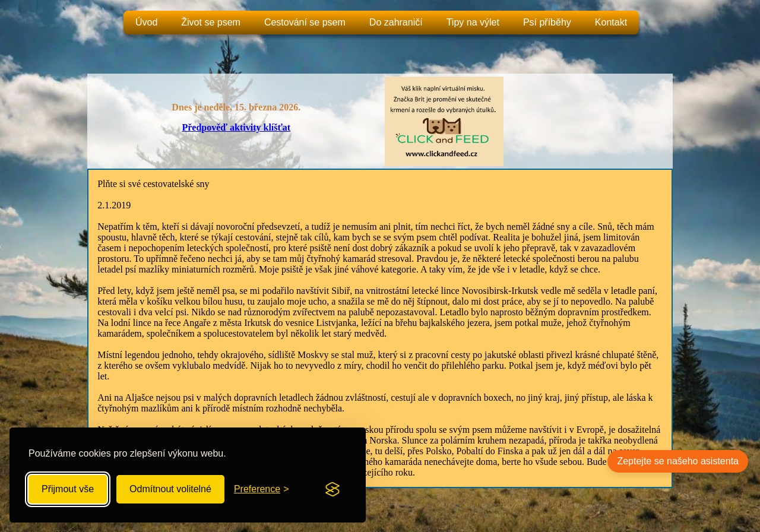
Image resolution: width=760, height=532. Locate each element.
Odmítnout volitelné (170, 489)
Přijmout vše (68, 489)
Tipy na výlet (473, 22)
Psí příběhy (547, 22)
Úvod (146, 22)
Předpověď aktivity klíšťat (236, 127)
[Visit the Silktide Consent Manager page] (332, 489)
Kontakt (611, 22)
